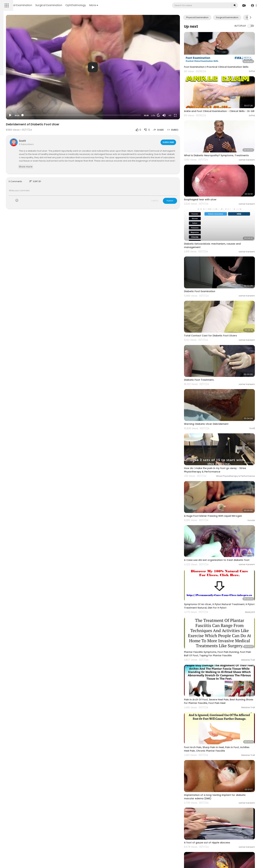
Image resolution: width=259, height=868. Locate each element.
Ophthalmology (122, 5)
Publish (183, 201)
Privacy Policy (11, 101)
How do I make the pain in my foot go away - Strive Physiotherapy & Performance (224, 423)
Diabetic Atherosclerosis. (212, 795)
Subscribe (181, 142)
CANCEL (168, 201)
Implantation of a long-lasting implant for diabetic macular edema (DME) (222, 716)
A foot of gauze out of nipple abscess (220, 757)
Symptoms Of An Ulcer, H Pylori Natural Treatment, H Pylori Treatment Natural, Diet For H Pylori (225, 547)
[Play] (53, 115)
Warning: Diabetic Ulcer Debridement (219, 382)
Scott (65, 141)
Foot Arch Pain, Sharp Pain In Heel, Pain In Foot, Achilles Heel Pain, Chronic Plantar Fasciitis (225, 675)
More (140, 5)
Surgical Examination (95, 5)
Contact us (10, 105)
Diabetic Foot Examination (213, 267)
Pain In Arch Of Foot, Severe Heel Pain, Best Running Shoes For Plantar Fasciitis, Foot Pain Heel (224, 633)
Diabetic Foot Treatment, (212, 344)
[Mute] (177, 115)
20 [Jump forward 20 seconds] (171, 115)
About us (25, 101)
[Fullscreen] (188, 115)
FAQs (7, 97)
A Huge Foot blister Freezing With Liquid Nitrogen (226, 463)
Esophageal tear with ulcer (213, 187)
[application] (121, 67)
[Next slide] (251, 18)
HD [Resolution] (183, 115)
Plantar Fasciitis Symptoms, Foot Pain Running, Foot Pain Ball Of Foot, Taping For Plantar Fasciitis (225, 590)
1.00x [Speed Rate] (166, 115)
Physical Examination (65, 5)
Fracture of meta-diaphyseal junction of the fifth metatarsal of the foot (224, 835)
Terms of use (18, 97)
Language (23, 105)
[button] (253, 6)
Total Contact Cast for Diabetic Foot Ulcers (223, 306)
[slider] (110, 115)
